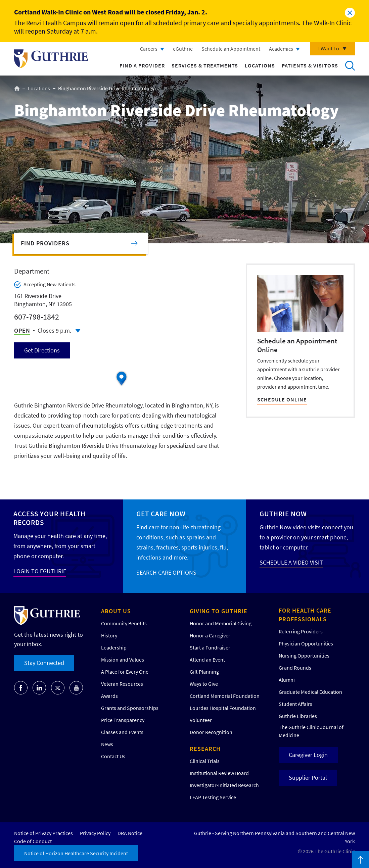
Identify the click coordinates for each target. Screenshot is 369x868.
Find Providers (45, 243)
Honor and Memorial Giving (221, 623)
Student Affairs (295, 704)
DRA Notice (130, 833)
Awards (109, 696)
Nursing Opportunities (304, 656)
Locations (260, 65)
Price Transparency (123, 720)
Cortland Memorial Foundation (225, 696)
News (107, 744)
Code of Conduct (33, 841)
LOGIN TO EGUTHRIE (40, 571)
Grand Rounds (295, 668)
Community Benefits (124, 623)
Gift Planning (204, 672)
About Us (116, 611)
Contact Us (113, 756)
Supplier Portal (308, 778)
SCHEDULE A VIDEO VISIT (291, 562)
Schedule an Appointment (231, 49)
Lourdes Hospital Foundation (223, 708)
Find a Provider (142, 65)
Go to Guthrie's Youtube (76, 688)
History (109, 635)
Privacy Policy (95, 833)
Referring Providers (301, 631)
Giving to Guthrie (219, 611)
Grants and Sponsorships (130, 708)
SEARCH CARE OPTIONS (166, 572)
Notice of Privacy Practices (43, 833)
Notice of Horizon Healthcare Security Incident (76, 853)
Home (17, 88)
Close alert (350, 13)
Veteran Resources (122, 684)
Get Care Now (161, 514)
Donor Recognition (211, 732)
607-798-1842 (37, 317)
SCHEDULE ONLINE (282, 399)
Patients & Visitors (310, 65)
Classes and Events (122, 732)
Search (350, 65)
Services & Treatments (205, 65)
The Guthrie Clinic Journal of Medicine (311, 731)
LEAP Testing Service (213, 797)
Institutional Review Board (219, 773)
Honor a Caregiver (210, 635)
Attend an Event (207, 660)
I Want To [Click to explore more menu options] (329, 48)
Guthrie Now (283, 514)
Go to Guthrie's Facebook (21, 688)
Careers (149, 49)
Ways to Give (204, 684)
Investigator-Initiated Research (224, 785)
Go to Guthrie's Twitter (58, 688)
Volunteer (201, 720)
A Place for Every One (125, 672)
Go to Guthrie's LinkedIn (39, 688)
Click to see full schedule (78, 331)
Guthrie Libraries (298, 716)
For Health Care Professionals (305, 615)
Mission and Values (123, 660)
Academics (281, 49)
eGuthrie (183, 49)
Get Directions (42, 350)
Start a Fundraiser (210, 647)
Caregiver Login (308, 755)
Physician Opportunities (306, 643)
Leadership (114, 647)
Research (205, 749)
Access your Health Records (50, 518)
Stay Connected (44, 663)
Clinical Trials (205, 761)
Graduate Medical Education (310, 692)
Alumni (287, 680)
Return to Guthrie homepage (51, 59)
